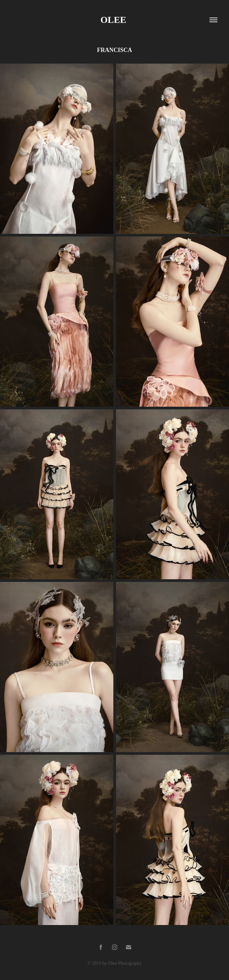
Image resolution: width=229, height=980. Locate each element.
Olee (114, 20)
